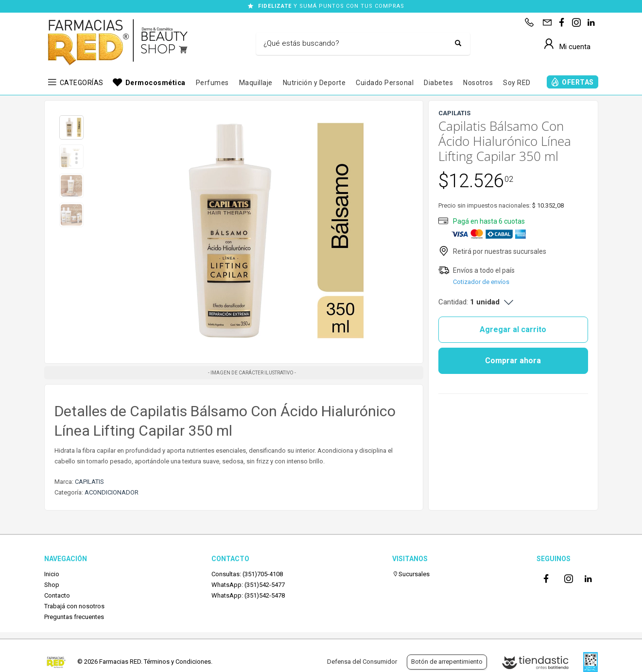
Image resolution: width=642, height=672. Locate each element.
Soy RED (517, 83)
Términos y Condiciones (177, 662)
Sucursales (411, 574)
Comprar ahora (513, 361)
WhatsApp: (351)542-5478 (248, 595)
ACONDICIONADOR (112, 492)
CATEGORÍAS (82, 83)
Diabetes (438, 83)
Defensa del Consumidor (362, 662)
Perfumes (212, 83)
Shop (52, 585)
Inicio (52, 574)
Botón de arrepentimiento (447, 662)
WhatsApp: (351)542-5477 (248, 585)
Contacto (57, 595)
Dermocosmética (156, 83)
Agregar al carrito (513, 329)
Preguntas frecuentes (74, 617)
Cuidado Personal (385, 83)
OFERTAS (578, 82)
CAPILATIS (89, 482)
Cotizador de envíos (481, 282)
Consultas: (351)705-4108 (247, 574)
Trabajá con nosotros (74, 606)
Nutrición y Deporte (314, 83)
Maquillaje (256, 83)
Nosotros (478, 83)
